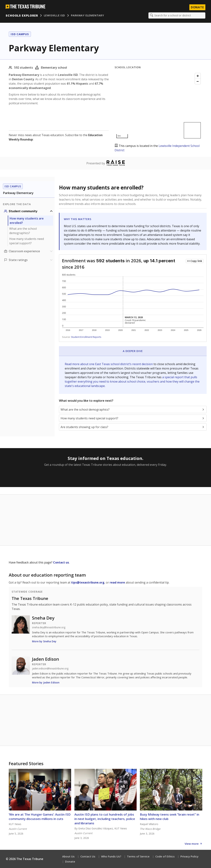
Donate (70, 861)
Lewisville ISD (54, 15)
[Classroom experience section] (29, 251)
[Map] (158, 106)
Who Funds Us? (111, 856)
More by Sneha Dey (44, 641)
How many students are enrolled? (27, 221)
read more (117, 583)
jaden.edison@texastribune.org (50, 669)
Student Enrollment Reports (86, 337)
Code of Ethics (165, 856)
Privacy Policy (189, 856)
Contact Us (88, 856)
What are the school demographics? (23, 231)
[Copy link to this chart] (195, 261)
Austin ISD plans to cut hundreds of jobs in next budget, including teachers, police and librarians (105, 819)
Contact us (61, 563)
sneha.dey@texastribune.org (49, 628)
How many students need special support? (27, 241)
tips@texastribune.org (88, 583)
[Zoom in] (198, 76)
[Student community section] (29, 211)
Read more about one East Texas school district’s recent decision (109, 364)
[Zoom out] (198, 82)
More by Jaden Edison (46, 683)
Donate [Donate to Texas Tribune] (197, 7)
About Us (68, 856)
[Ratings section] (29, 260)
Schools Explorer (22, 15)
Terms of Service (138, 856)
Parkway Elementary (87, 15)
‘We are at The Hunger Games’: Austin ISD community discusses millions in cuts (40, 817)
